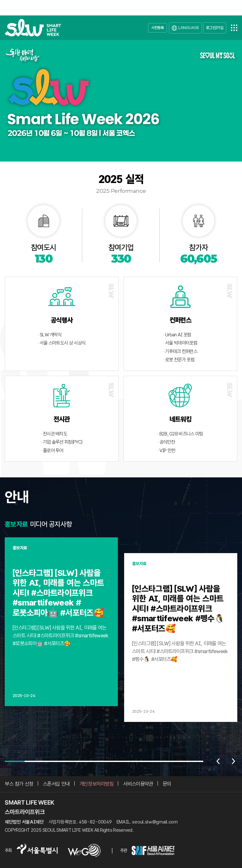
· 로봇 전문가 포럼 (179, 360)
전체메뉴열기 (234, 28)
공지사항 (60, 524)
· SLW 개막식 (50, 335)
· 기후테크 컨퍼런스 (180, 351)
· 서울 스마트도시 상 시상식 (62, 343)
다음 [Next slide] (233, 761)
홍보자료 (16, 524)
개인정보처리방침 (97, 784)
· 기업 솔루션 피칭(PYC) (62, 442)
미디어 (39, 524)
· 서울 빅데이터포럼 (180, 343)
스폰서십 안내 (56, 784)
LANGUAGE (189, 28)
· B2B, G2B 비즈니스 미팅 (180, 434)
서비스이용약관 (138, 784)
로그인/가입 (215, 28)
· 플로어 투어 (52, 451)
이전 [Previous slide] (218, 761)
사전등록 (158, 28)
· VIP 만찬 (166, 451)
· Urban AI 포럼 (177, 335)
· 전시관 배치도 (54, 434)
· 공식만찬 (166, 442)
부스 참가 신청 (19, 784)
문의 (167, 784)
